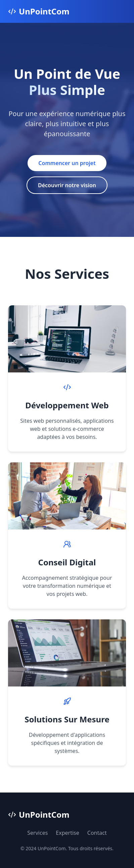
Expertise (67, 833)
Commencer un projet (67, 163)
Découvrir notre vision (67, 185)
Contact (97, 833)
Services (37, 833)
